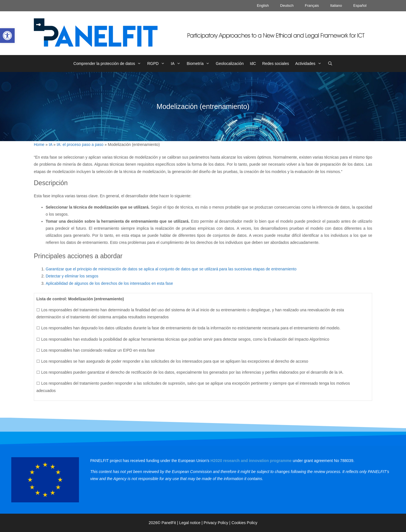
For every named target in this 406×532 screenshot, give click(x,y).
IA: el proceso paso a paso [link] (80, 145)
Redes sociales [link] (276, 64)
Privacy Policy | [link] (218, 523)
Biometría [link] (200, 64)
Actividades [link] (310, 64)
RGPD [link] (157, 64)
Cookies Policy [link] (244, 523)
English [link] (263, 6)
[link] (7, 36)
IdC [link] (253, 64)
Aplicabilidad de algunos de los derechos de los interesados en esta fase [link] (109, 283)
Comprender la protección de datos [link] (109, 64)
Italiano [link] (336, 6)
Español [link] (360, 6)
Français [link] (312, 6)
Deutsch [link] (287, 6)
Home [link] (39, 145)
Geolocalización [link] (230, 64)
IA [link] (177, 64)
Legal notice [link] (190, 523)
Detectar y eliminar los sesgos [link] (72, 276)
